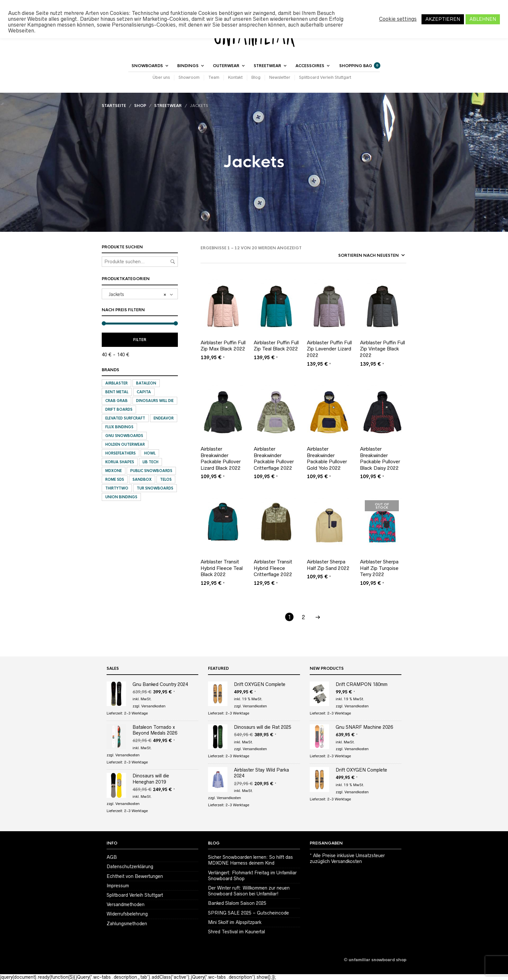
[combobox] (140, 294)
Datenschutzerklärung (130, 867)
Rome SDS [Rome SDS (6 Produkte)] (115, 479)
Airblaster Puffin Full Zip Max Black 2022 (223, 346)
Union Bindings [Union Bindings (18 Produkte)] (121, 497)
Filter (140, 340)
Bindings (188, 66)
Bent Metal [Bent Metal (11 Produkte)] (117, 392)
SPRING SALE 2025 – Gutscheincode (248, 913)
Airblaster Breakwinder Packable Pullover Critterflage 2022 (274, 458)
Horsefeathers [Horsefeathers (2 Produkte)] (121, 453)
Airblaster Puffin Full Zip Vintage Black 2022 (382, 349)
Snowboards (147, 66)
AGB (112, 857)
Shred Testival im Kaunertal (237, 932)
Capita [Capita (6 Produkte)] (144, 392)
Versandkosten (153, 706)
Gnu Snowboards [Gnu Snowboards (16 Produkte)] (124, 436)
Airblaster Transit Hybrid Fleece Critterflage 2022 (273, 568)
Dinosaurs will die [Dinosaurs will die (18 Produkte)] (155, 401)
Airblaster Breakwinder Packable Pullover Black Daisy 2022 (380, 458)
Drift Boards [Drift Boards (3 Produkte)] (119, 409)
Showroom (189, 77)
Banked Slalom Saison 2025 (237, 903)
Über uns (161, 77)
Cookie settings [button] (398, 19)
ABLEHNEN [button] (483, 19)
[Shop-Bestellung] (352, 255)
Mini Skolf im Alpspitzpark (235, 922)
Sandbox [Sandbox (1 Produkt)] (142, 479)
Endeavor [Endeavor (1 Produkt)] (164, 418)
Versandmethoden (126, 904)
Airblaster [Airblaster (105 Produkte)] (116, 383)
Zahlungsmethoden (127, 924)
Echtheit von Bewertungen (135, 876)
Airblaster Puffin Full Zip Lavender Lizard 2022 (329, 349)
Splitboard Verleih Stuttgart (325, 77)
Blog (256, 77)
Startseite (114, 106)
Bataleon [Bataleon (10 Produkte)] (146, 383)
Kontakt (235, 77)
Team (214, 77)
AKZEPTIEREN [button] (443, 19)
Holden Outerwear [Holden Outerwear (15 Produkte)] (125, 444)
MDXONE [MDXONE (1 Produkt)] (114, 471)
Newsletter (280, 77)
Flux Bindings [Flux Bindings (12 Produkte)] (119, 427)
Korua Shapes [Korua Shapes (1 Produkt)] (120, 462)
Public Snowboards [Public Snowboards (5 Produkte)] (151, 471)
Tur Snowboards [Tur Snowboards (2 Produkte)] (155, 488)
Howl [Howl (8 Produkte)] (150, 453)
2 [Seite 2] (304, 617)
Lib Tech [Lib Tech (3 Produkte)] (150, 462)
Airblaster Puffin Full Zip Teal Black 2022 (276, 346)
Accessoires (310, 66)
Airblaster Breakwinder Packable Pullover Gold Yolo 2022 (327, 458)
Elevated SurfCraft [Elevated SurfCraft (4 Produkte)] (125, 418)
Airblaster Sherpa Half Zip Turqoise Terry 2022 (379, 568)
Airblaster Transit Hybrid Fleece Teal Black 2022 (222, 568)
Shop (140, 106)
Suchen (173, 262)
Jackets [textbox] (135, 294)
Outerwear (226, 66)
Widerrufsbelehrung (127, 914)
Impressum (118, 886)
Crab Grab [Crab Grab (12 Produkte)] (116, 401)
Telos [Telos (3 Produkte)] (166, 479)
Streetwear (267, 66)
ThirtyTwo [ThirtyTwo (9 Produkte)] (117, 488)
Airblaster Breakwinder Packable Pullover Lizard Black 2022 (221, 458)
